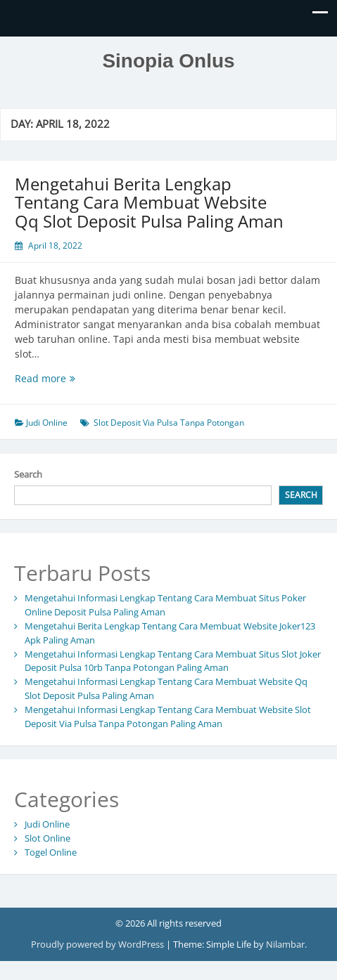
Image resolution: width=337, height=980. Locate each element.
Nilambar (285, 944)
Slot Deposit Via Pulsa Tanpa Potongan (169, 423)
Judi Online (47, 423)
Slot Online (47, 838)
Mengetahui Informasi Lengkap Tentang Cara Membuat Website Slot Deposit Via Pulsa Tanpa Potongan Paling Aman (168, 717)
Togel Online (51, 852)
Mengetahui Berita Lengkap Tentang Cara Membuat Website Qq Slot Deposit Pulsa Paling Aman (149, 202)
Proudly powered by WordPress (98, 944)
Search (28, 474)
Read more (69, 378)
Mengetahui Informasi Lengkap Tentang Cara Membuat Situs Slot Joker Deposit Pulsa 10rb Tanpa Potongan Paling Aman (173, 661)
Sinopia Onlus (168, 61)
